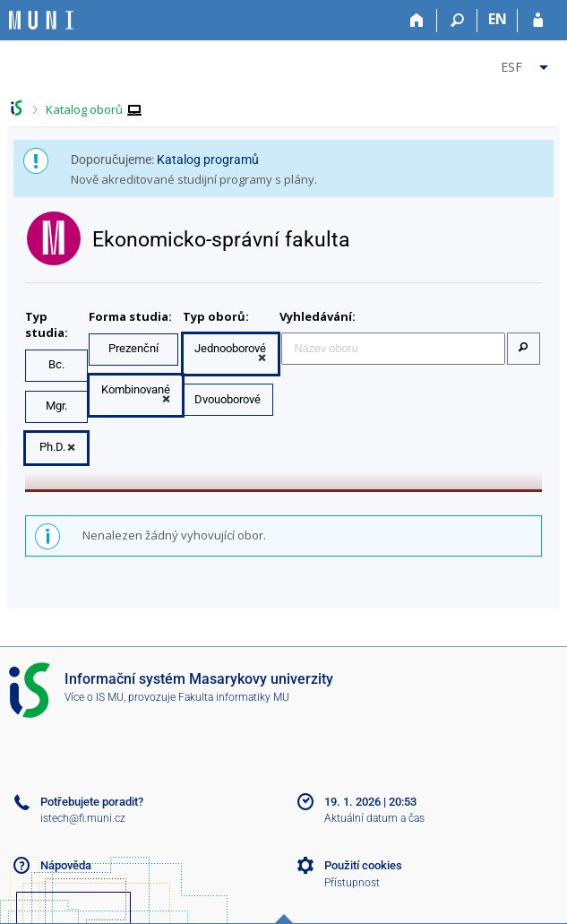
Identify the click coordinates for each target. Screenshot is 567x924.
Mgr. (56, 406)
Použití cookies (363, 865)
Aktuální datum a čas (374, 818)
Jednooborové (230, 348)
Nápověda (66, 865)
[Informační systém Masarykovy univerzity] (41, 20)
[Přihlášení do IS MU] (538, 21)
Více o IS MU (94, 697)
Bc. (56, 364)
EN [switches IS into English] (498, 19)
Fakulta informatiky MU (234, 697)
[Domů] (417, 21)
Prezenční (133, 348)
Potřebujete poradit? (92, 802)
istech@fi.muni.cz (83, 818)
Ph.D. (52, 447)
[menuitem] (527, 64)
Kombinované (136, 389)
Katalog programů (208, 160)
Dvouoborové (228, 399)
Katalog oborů (84, 109)
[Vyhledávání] (457, 21)
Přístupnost (352, 883)
